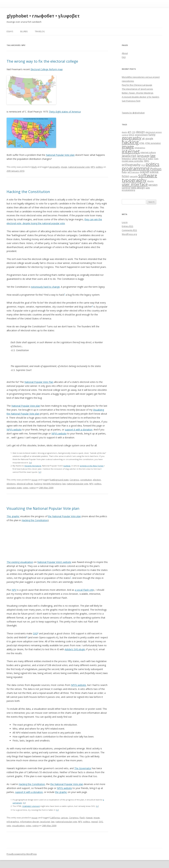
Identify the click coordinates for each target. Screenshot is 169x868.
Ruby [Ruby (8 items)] (124, 172)
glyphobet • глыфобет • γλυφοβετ (43, 16)
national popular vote (79, 167)
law (64, 484)
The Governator (83, 768)
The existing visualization (20, 562)
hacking (38, 484)
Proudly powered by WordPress (22, 854)
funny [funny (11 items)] (152, 135)
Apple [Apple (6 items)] (124, 132)
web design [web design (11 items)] (138, 188)
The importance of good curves (137, 89)
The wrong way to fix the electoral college (42, 61)
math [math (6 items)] (156, 159)
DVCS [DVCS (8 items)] (132, 135)
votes (26, 488)
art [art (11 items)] (129, 132)
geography (55, 167)
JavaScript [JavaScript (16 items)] (129, 156)
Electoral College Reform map (47, 69)
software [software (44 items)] (148, 175)
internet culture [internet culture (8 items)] (148, 152)
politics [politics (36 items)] (152, 164)
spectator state (14, 488)
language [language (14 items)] (143, 156)
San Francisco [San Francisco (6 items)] (133, 172)
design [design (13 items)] (140, 132)
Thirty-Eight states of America (65, 112)
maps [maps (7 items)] (150, 158)
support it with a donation (79, 430)
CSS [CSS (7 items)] (134, 132)
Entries (127, 226)
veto (9, 826)
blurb (34, 167)
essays (10, 31)
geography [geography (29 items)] (132, 138)
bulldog (67, 466)
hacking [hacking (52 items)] (130, 142)
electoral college (25, 484)
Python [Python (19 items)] (156, 169)
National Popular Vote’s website (54, 562)
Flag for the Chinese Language (137, 85)
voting (32, 488)
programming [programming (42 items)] (136, 168)
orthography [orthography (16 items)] (131, 164)
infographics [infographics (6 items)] (140, 148)
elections (11, 484)
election (97, 480)
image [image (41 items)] (128, 147)
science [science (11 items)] (144, 172)
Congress (74, 480)
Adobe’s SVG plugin (75, 649)
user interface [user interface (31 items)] (135, 184)
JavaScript (45, 822)
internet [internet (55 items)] (131, 151)
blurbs (24, 31)
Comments (129, 230)
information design (30, 822)
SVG (35, 633)
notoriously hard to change (45, 287)
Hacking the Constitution (28, 192)
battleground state (59, 480)
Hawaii (89, 818)
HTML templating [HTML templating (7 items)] (153, 143)
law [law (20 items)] (153, 155)
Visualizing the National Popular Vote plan (43, 508)
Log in (125, 222)
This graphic (13, 516)
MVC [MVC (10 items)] (147, 161)
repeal (94, 822)
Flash (82, 818)
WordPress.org (129, 234)
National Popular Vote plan (60, 155)
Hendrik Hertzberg (33, 466)
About (125, 53)
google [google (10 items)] (149, 138)
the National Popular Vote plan (64, 516)
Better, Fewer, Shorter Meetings (138, 93)
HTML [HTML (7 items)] (142, 143)
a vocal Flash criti (84, 590)
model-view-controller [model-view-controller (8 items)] (133, 161)
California (55, 818)
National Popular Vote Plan (39, 382)
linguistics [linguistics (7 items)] (126, 158)
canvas (64, 818)
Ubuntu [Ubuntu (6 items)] (150, 181)
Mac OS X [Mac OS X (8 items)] (143, 158)
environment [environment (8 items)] (141, 135)
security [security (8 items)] (134, 176)
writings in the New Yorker (92, 466)
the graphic (61, 792)
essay (35, 480)
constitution (86, 480)
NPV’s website (14, 430)
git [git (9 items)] (143, 138)
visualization (18, 826)
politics (99, 167)
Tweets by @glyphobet (133, 113)
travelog (40, 31)
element (31, 806)
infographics (13, 822)
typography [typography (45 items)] (134, 180)
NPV (93, 167)
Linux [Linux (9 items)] (135, 158)
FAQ (124, 57)
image (64, 167)
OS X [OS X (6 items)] (143, 165)
